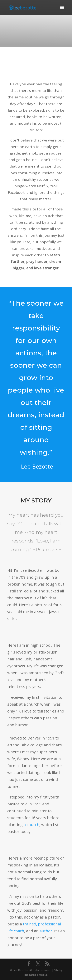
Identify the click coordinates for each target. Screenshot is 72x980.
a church (31, 825)
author (46, 931)
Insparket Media (36, 975)
